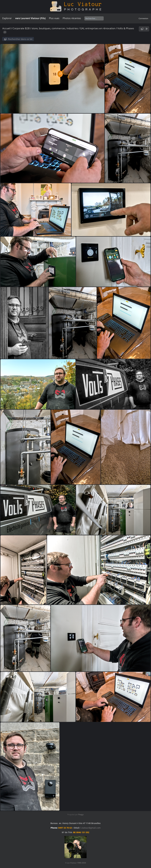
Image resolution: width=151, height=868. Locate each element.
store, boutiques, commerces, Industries (55, 28)
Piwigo (81, 815)
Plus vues (54, 18)
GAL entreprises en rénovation (98, 28)
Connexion (143, 18)
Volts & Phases (126, 28)
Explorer (7, 18)
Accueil (6, 28)
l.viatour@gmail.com (90, 828)
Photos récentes (72, 18)
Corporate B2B (21, 28)
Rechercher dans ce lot (20, 39)
